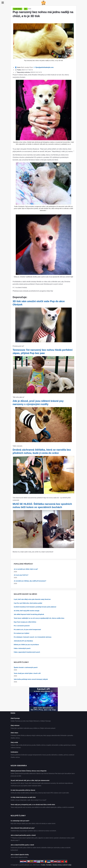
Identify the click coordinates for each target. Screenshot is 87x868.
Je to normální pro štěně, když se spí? (26, 569)
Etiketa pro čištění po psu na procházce (26, 645)
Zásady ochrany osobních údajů (62, 865)
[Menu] (3, 3)
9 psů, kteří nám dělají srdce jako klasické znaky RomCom (32, 599)
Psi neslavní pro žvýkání (22, 633)
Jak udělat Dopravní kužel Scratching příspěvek (29, 614)
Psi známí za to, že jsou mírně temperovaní (27, 630)
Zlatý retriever (15, 725)
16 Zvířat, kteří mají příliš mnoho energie (27, 611)
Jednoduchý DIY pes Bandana (23, 641)
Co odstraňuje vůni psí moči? (20, 821)
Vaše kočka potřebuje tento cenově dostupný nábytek (31, 679)
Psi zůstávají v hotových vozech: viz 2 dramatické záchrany (33, 637)
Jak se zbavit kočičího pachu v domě (22, 845)
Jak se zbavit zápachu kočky (20, 855)
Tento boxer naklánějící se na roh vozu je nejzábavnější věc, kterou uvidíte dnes (39, 618)
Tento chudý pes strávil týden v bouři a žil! (27, 673)
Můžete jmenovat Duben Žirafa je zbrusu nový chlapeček (29, 771)
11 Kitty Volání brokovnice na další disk (23, 797)
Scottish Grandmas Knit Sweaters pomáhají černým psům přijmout (35, 607)
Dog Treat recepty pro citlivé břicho (25, 622)
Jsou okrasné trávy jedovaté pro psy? (23, 828)
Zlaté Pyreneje (15, 718)
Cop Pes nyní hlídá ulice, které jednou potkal (28, 603)
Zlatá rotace (14, 733)
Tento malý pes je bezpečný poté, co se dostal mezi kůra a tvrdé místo (33, 805)
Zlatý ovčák (14, 742)
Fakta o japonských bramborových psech (27, 652)
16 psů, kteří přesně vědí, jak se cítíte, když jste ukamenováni (30, 780)
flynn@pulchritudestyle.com (45, 67)
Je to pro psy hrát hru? (21, 575)
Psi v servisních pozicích (22, 626)
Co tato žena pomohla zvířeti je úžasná (23, 790)
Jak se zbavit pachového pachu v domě (23, 835)
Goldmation (14, 752)
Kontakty (49, 865)
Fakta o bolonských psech (22, 648)
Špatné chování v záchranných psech (26, 667)
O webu (43, 865)
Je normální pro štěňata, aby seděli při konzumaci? (30, 581)
